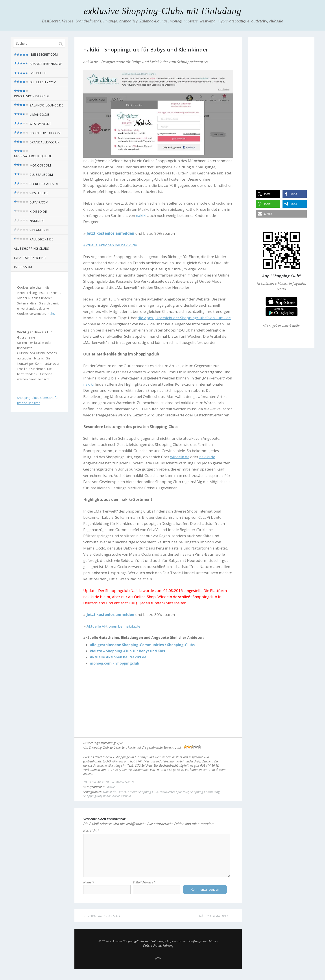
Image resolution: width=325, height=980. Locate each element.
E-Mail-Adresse (144, 886)
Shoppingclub (92, 796)
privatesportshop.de (32, 94)
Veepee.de (30, 73)
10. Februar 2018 (96, 782)
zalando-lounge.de (39, 105)
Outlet (122, 792)
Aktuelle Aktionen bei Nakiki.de (118, 657)
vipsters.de (31, 193)
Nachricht (91, 831)
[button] (268, 194)
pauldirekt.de (34, 239)
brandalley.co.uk (37, 142)
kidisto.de (30, 212)
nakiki (111, 787)
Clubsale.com (33, 175)
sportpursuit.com (37, 133)
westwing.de (32, 124)
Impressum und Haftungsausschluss (191, 945)
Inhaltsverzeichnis (30, 258)
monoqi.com (32, 165)
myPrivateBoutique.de (33, 154)
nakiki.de (29, 221)
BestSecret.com (36, 55)
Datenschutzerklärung (158, 950)
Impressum (23, 267)
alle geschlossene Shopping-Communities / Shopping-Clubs (142, 645)
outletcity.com (35, 82)
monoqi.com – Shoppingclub (114, 663)
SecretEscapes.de (36, 184)
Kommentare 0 (123, 782)
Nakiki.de (110, 792)
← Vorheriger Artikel (102, 920)
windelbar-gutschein (117, 796)
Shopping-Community (205, 792)
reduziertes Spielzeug (174, 792)
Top (158, 962)
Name (89, 886)
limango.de (31, 114)
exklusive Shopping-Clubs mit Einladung (162, 11)
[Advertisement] (158, 702)
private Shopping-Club (143, 792)
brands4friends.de (38, 64)
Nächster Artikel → (216, 920)
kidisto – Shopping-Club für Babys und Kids (127, 651)
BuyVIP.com (31, 202)
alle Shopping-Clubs (31, 248)
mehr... (51, 314)
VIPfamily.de (32, 230)
